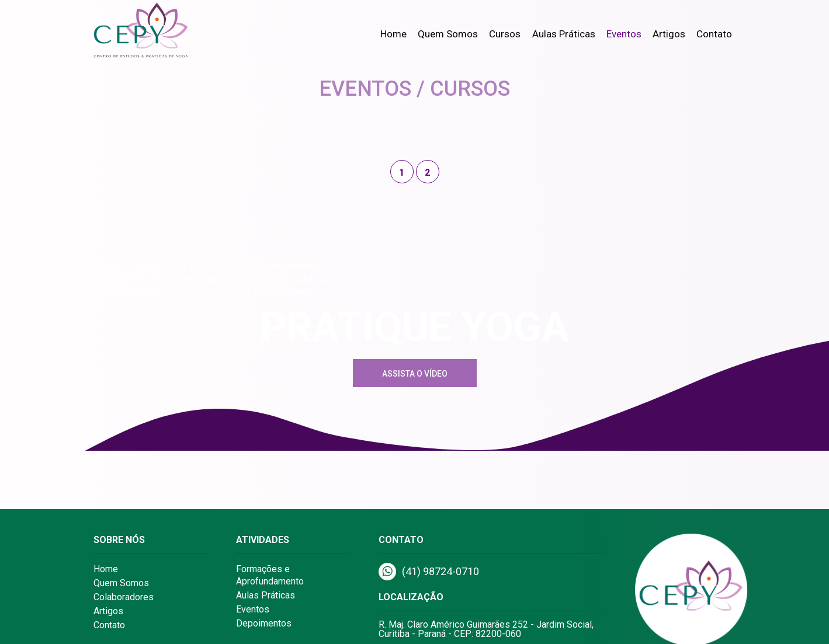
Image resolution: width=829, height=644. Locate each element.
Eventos (624, 34)
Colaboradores (124, 597)
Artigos (669, 34)
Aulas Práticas (564, 34)
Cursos (505, 34)
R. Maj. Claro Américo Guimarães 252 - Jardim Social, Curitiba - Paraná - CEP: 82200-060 (486, 629)
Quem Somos (448, 34)
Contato (714, 34)
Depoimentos (264, 623)
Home (393, 34)
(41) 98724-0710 (429, 572)
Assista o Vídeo (415, 374)
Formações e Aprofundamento (270, 575)
